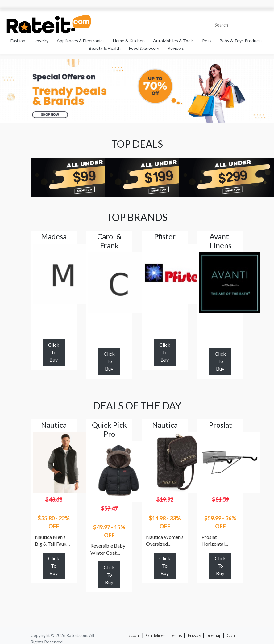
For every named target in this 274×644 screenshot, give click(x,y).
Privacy (194, 635)
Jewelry (41, 41)
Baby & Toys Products (241, 41)
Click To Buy (54, 352)
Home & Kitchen (129, 41)
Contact (234, 635)
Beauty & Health (105, 48)
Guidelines (156, 635)
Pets (207, 41)
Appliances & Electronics (81, 41)
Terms (176, 635)
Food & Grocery (144, 48)
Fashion (18, 41)
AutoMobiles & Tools (173, 41)
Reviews (176, 48)
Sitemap (214, 635)
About (135, 635)
